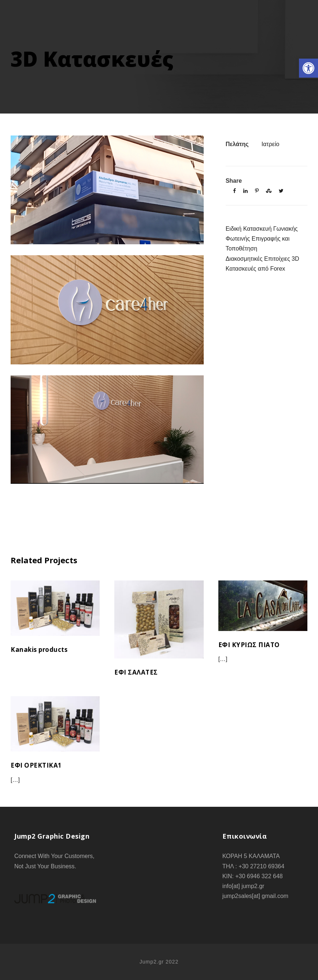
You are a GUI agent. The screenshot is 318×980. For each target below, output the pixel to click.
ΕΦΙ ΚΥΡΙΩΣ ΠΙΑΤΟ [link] (249, 645)
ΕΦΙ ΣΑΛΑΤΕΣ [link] (136, 672)
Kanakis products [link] (39, 649)
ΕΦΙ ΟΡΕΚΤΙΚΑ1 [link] (36, 765)
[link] (308, 68)
